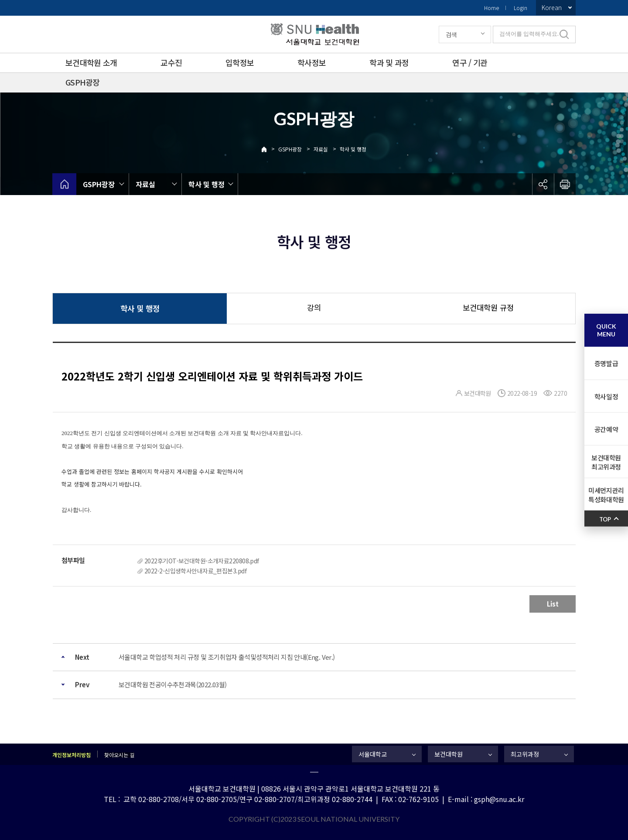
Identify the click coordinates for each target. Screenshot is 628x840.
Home (491, 8)
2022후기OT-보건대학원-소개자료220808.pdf (202, 561)
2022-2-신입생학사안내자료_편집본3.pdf (195, 571)
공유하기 (543, 184)
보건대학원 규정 (488, 307)
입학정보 (240, 62)
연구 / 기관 (470, 62)
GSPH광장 (83, 82)
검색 (451, 34)
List (553, 604)
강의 (314, 307)
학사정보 (312, 62)
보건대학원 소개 (91, 62)
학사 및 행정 (353, 149)
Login (520, 8)
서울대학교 (373, 754)
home (64, 184)
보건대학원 (449, 754)
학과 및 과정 (389, 62)
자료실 (321, 149)
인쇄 (565, 184)
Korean (552, 7)
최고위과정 (525, 754)
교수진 (171, 62)
